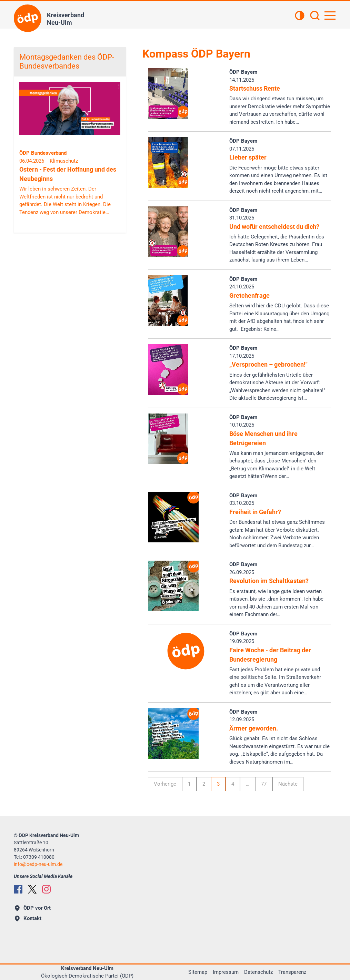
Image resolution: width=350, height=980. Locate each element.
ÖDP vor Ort (33, 908)
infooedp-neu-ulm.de (38, 864)
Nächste (288, 784)
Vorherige (165, 784)
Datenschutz (258, 972)
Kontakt (28, 918)
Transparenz (292, 972)
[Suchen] (315, 16)
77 (264, 784)
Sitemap (198, 972)
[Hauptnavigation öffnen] (330, 16)
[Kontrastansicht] (300, 16)
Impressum (226, 972)
